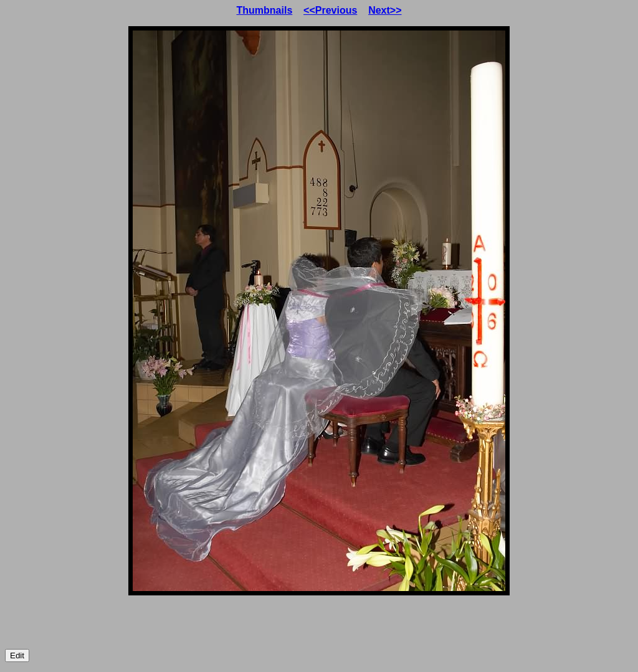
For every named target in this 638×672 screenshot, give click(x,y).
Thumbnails (265, 10)
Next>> (385, 10)
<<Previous (330, 10)
